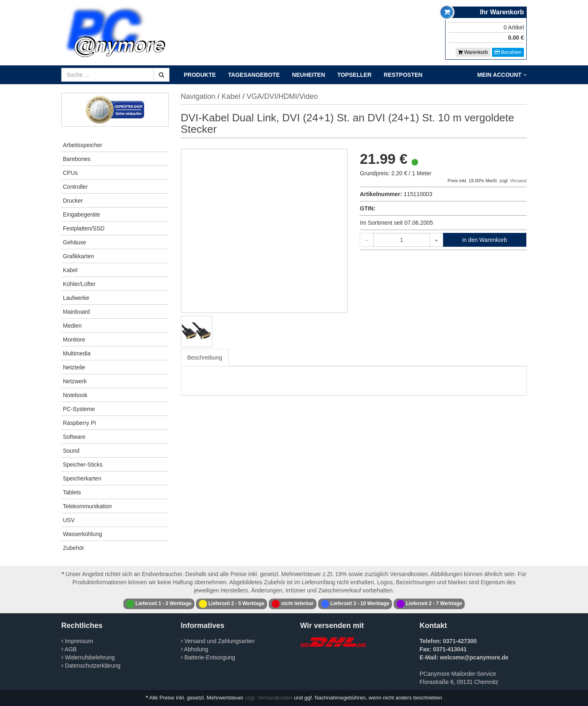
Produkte (200, 75)
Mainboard (76, 312)
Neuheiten (308, 75)
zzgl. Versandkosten (269, 698)
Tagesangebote (254, 75)
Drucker (73, 201)
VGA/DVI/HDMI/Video (282, 96)
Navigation (198, 96)
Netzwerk (75, 381)
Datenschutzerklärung (91, 666)
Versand (518, 181)
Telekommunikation (87, 506)
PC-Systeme (79, 409)
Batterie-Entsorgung (208, 657)
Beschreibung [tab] (205, 357)
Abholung (195, 649)
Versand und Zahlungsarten (218, 641)
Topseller (354, 75)
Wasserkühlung (82, 534)
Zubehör (73, 548)
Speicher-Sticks (83, 465)
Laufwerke (76, 298)
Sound (71, 451)
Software (74, 437)
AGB (69, 649)
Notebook (75, 395)
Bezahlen (508, 52)
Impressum (77, 641)
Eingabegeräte (81, 214)
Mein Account (502, 75)
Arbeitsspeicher (83, 145)
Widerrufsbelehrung (88, 657)
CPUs (70, 173)
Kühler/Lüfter (79, 284)
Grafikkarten (78, 256)
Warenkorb (473, 52)
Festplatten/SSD (84, 228)
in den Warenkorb (485, 240)
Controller (75, 187)
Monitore (74, 340)
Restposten (403, 75)
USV (69, 520)
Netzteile (74, 367)
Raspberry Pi (79, 423)
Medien (72, 326)
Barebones (77, 159)
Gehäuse (75, 242)
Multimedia (77, 353)
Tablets (72, 492)
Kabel (70, 270)
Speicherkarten (82, 478)
